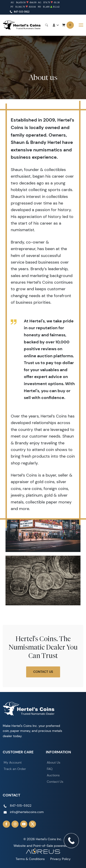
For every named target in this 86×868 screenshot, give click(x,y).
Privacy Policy (60, 859)
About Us (54, 762)
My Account (13, 762)
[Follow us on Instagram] (15, 824)
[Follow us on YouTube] (24, 824)
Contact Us (43, 672)
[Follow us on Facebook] (6, 824)
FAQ (50, 769)
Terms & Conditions (30, 859)
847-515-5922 (22, 12)
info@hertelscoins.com (27, 812)
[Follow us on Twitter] (33, 824)
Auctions (53, 775)
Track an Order (15, 769)
